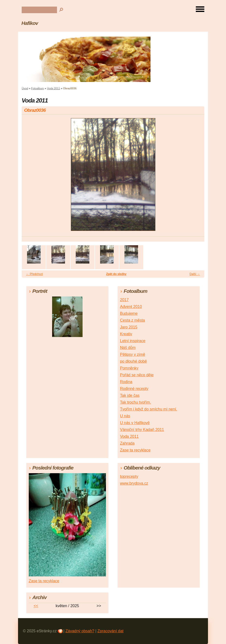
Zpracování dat (110, 631)
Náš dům (128, 348)
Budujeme (129, 313)
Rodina (126, 382)
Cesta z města (132, 320)
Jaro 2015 (129, 327)
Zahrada (127, 443)
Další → (195, 274)
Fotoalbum (38, 88)
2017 (124, 300)
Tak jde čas (130, 395)
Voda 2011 (54, 88)
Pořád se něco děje (137, 375)
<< (36, 606)
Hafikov (30, 23)
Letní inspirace (133, 341)
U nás (125, 416)
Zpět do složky (116, 274)
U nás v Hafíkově (135, 423)
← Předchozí (34, 274)
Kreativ (126, 334)
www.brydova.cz (134, 483)
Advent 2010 (131, 307)
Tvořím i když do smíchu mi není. (149, 409)
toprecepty (129, 476)
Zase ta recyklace (135, 450)
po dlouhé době (133, 361)
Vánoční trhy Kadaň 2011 (142, 430)
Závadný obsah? (80, 631)
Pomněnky (129, 368)
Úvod (25, 88)
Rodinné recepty (134, 389)
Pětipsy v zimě (133, 354)
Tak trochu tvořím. (136, 402)
